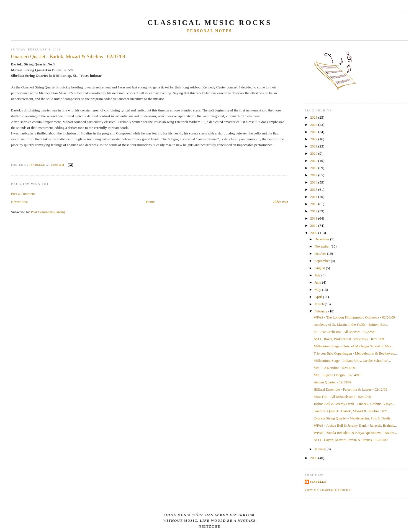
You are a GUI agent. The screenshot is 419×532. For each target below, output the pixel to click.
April (319, 297)
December (322, 239)
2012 (314, 211)
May (318, 290)
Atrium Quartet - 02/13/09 (332, 382)
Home (150, 202)
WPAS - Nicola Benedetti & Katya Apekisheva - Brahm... (355, 433)
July (318, 275)
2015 (314, 189)
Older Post (280, 202)
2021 (314, 146)
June (318, 282)
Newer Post (19, 202)
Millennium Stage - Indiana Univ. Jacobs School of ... (352, 361)
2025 (314, 117)
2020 (314, 153)
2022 (314, 139)
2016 (314, 182)
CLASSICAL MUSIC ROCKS (209, 23)
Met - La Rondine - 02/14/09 (334, 368)
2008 (314, 458)
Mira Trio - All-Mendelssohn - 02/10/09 (342, 397)
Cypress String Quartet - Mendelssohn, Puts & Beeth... (353, 418)
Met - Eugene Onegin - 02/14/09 (337, 375)
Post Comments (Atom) (48, 212)
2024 (314, 125)
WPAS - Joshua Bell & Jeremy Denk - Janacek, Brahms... (355, 425)
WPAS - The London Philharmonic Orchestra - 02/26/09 (354, 317)
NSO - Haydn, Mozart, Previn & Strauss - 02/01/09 (350, 440)
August (320, 268)
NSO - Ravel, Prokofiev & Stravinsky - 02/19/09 (349, 339)
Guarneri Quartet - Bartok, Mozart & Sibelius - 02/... (351, 411)
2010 (314, 226)
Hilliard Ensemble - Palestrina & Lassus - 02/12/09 (350, 389)
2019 (314, 161)
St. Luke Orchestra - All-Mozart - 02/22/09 (344, 332)
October (321, 254)
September (323, 261)
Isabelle (318, 482)
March (320, 304)
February (322, 311)
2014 (314, 197)
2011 (314, 218)
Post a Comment (23, 194)
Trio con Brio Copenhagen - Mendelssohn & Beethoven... (355, 353)
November (323, 246)
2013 (314, 204)
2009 (314, 233)
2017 (314, 175)
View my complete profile (328, 490)
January (321, 449)
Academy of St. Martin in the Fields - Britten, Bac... (351, 324)
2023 (314, 132)
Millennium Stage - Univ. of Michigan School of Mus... (354, 346)
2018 (314, 168)
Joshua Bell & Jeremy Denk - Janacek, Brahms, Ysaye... (354, 404)
